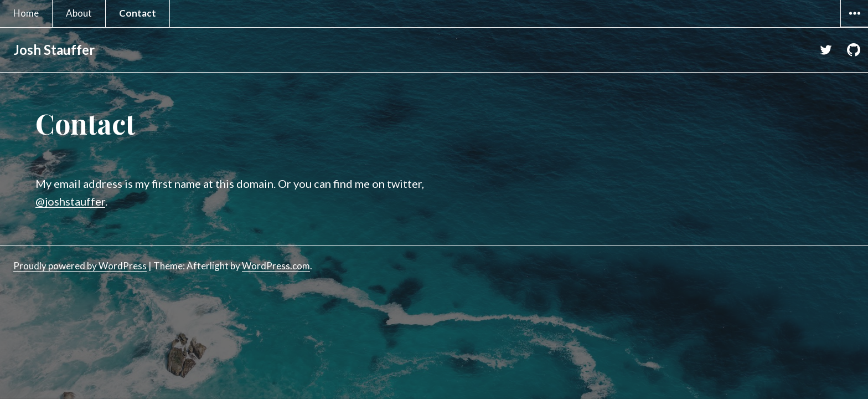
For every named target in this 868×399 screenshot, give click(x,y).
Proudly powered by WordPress (80, 266)
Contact (138, 13)
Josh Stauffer (54, 50)
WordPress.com (276, 266)
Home (26, 13)
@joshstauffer (70, 201)
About (79, 13)
